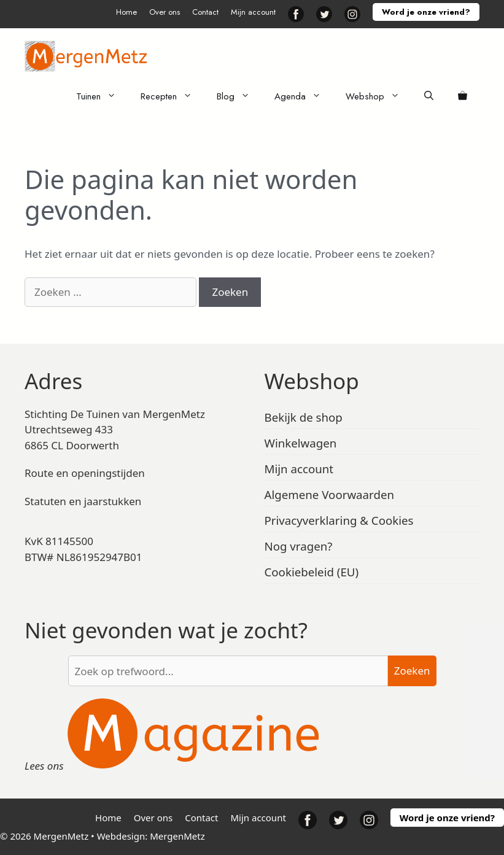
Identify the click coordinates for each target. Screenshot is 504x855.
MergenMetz (177, 836)
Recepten (173, 96)
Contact (205, 12)
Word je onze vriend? (426, 12)
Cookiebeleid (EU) (312, 572)
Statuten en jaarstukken (83, 501)
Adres (53, 381)
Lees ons (44, 766)
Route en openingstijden (85, 473)
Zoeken (412, 671)
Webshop (379, 96)
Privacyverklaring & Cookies (339, 520)
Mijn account (253, 12)
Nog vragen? (299, 546)
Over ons (165, 12)
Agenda (304, 96)
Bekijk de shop (304, 417)
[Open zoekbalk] (429, 96)
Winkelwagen (301, 443)
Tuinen (102, 96)
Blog (239, 96)
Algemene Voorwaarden (330, 494)
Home (126, 12)
